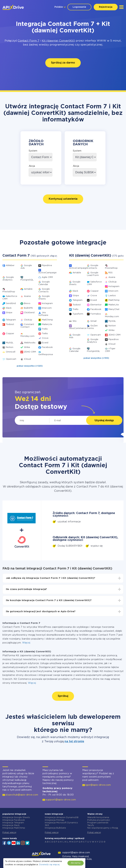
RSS (110, 273)
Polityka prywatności (99, 820)
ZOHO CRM (30, 352)
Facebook (47, 347)
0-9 (103, 842)
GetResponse (46, 355)
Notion (10, 347)
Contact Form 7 (28, 41)
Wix (74, 321)
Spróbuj (63, 696)
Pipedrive (47, 266)
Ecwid (45, 343)
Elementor (96, 305)
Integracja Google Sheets (16, 818)
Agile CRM (47, 277)
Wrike (27, 347)
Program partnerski (98, 823)
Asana (27, 296)
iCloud (27, 359)
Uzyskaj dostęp (104, 420)
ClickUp (28, 320)
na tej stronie (74, 741)
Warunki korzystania (98, 818)
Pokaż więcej (9, 833)
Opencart (11, 359)
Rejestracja (106, 7)
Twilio (45, 334)
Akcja (32, 166)
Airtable (28, 289)
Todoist (10, 324)
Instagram (47, 303)
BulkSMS (28, 308)
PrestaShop (9, 292)
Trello (45, 329)
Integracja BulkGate (55, 828)
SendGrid (11, 303)
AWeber (10, 266)
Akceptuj (76, 863)
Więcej (26, 643)
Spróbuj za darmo (63, 63)
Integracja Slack (11, 825)
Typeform (78, 314)
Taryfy (91, 825)
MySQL (10, 343)
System (33, 151)
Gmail (93, 321)
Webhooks (30, 343)
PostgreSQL (27, 280)
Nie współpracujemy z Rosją (103, 828)
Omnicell (11, 352)
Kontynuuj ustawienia (63, 199)
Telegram (11, 320)
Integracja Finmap (55, 820)
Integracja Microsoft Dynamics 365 (61, 824)
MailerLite (47, 324)
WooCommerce (78, 328)
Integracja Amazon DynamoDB (62, 818)
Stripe (9, 313)
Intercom (47, 308)
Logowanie (79, 7)
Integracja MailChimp (14, 828)
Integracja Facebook (14, 820)
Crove (45, 338)
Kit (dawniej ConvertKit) (58, 41)
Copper (10, 334)
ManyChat (114, 309)
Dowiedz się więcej (49, 865)
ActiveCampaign (47, 273)
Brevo (27, 303)
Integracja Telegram (13, 823)
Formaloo (96, 314)
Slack (9, 308)
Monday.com (27, 336)
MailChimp (47, 320)
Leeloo (112, 296)
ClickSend (29, 313)
